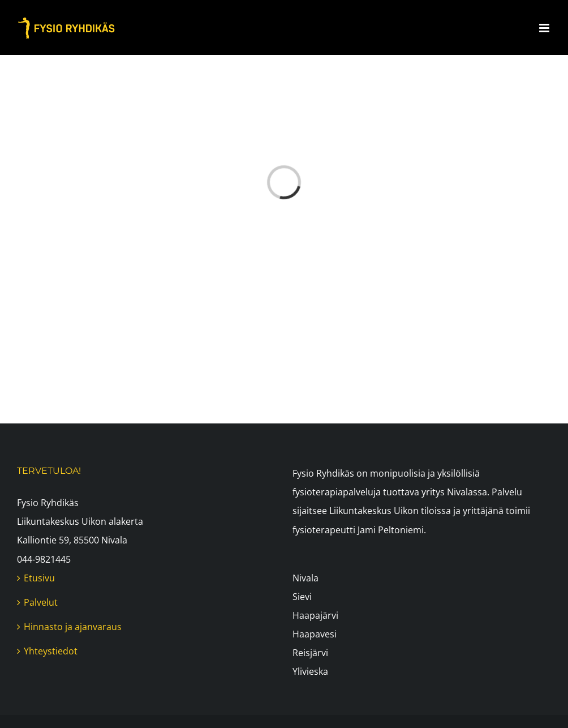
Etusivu (39, 578)
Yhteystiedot (51, 651)
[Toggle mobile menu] (545, 28)
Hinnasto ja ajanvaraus (73, 627)
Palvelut (41, 602)
